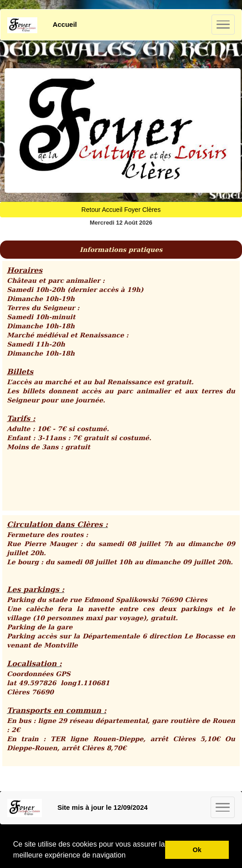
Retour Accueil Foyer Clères (121, 210)
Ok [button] (197, 850)
